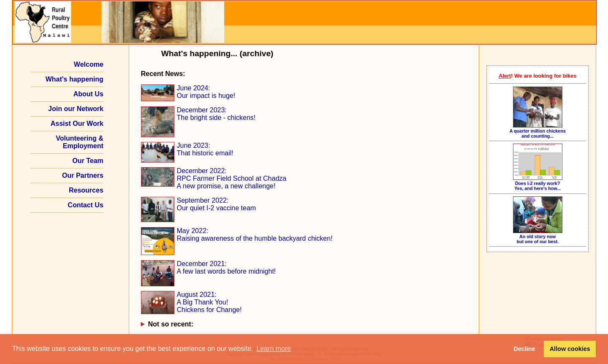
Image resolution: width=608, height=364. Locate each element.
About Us (88, 94)
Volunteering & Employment (80, 142)
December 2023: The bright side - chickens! (216, 114)
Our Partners (83, 175)
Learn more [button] (274, 349)
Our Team (88, 161)
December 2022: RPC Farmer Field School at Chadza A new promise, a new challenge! (232, 178)
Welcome (89, 64)
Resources (86, 190)
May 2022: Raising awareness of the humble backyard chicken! (255, 235)
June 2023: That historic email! (205, 149)
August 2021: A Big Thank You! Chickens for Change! (209, 302)
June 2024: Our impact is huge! (206, 92)
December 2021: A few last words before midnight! (227, 268)
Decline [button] (524, 349)
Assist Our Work (77, 124)
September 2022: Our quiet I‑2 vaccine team (217, 204)
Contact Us (85, 205)
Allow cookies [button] (570, 349)
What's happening (75, 79)
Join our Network (76, 109)
